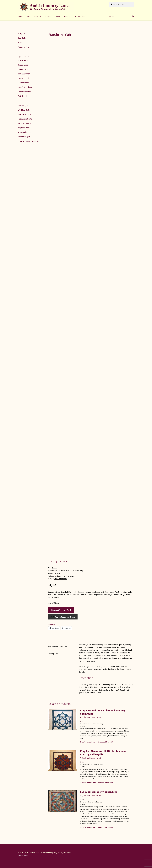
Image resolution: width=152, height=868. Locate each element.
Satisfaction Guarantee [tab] (58, 647)
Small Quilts (23, 42)
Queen (54, 568)
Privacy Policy (23, 855)
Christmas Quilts (25, 137)
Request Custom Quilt (61, 610)
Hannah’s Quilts (24, 78)
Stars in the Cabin (61, 579)
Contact (48, 16)
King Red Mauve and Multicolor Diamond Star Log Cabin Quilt (103, 753)
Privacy (57, 16)
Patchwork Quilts (25, 119)
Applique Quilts (24, 128)
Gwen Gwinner (24, 74)
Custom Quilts (24, 105)
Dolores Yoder (24, 69)
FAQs (28, 16)
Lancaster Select (25, 92)
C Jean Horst (23, 60)
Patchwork (70, 576)
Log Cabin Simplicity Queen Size (98, 792)
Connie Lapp (23, 65)
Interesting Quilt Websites (29, 141)
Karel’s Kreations (25, 87)
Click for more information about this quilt (97, 742)
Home (20, 16)
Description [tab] (53, 653)
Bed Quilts (61, 576)
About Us (37, 16)
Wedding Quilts (24, 110)
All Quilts (22, 34)
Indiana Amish (24, 83)
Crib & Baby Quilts (25, 114)
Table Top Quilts (25, 123)
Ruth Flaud (22, 96)
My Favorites (80, 16)
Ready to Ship (24, 47)
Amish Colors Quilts (26, 132)
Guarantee (68, 16)
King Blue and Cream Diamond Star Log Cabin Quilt (103, 712)
